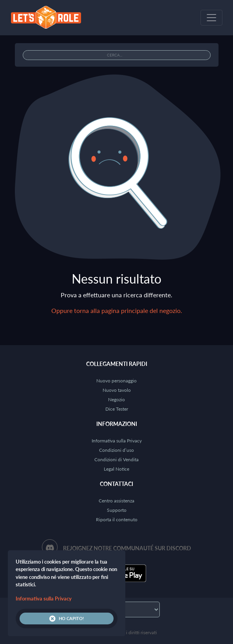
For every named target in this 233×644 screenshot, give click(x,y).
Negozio (116, 399)
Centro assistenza (116, 501)
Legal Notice (116, 469)
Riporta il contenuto (117, 519)
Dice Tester (117, 409)
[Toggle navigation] (211, 18)
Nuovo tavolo (117, 390)
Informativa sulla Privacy (117, 441)
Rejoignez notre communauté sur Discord (127, 548)
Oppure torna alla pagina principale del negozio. (117, 310)
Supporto (117, 510)
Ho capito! (67, 619)
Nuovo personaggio (116, 381)
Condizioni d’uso (116, 450)
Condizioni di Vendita (116, 459)
